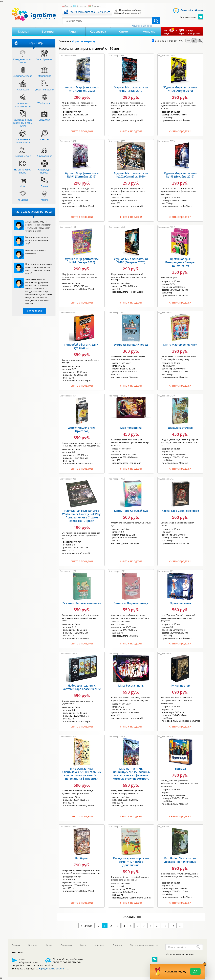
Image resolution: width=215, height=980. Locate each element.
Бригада (180, 769)
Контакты (149, 32)
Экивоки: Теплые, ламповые (82, 603)
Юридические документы (53, 969)
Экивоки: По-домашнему (131, 603)
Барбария (82, 858)
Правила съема (180, 603)
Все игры (48, 32)
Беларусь (96, 6)
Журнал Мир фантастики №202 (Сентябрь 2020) (131, 175)
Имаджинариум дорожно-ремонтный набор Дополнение (131, 862)
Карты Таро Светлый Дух (131, 511)
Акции (73, 32)
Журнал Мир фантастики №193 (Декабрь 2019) (180, 175)
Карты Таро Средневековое (180, 511)
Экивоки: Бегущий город (131, 345)
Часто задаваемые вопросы (144, 945)
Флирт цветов (180, 686)
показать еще (131, 917)
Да (195, 971)
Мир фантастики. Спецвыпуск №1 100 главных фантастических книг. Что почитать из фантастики (82, 774)
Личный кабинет (192, 10)
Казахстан (82, 6)
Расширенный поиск (142, 26)
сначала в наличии (165, 41)
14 (173, 926)
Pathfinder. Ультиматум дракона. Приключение (180, 860)
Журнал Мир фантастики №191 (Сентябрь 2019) (82, 175)
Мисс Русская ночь (131, 686)
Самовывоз (98, 32)
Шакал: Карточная (180, 428)
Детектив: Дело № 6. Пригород (82, 429)
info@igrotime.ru (28, 962)
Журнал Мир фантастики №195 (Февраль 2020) (131, 261)
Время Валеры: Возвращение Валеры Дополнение (180, 262)
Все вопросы (34, 311)
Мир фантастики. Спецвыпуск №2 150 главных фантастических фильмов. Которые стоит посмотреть (131, 774)
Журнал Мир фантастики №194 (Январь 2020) (82, 261)
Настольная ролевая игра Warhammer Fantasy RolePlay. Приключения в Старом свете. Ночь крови (82, 516)
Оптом (124, 32)
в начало (87, 926)
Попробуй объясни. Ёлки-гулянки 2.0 (82, 346)
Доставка (117, 945)
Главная (24, 32)
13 (165, 926)
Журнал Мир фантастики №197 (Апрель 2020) (82, 89)
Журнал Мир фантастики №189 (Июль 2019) (131, 89)
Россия (69, 6)
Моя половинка (131, 428)
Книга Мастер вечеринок (180, 345)
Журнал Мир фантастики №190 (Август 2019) (180, 89)
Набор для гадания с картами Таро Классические (82, 687)
